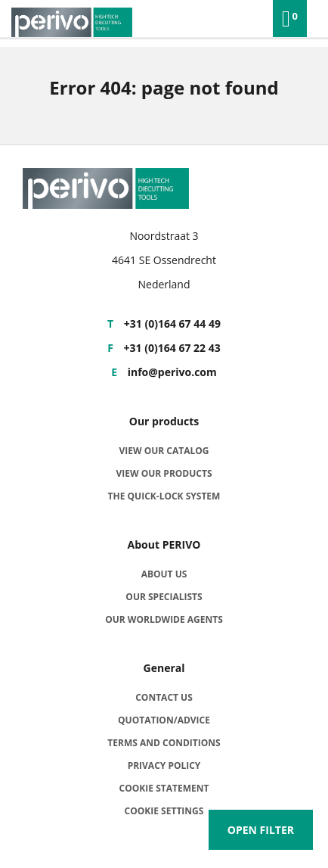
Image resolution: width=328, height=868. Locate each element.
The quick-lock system (164, 496)
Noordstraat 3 (164, 236)
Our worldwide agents (164, 619)
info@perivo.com (164, 372)
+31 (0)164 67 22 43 (164, 348)
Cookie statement (164, 788)
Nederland (164, 284)
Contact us (164, 697)
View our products (164, 473)
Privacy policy (164, 765)
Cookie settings (164, 811)
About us (164, 574)
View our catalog (164, 451)
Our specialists (164, 597)
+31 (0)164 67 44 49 (164, 324)
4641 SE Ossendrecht (164, 260)
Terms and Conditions (164, 743)
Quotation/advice (164, 720)
